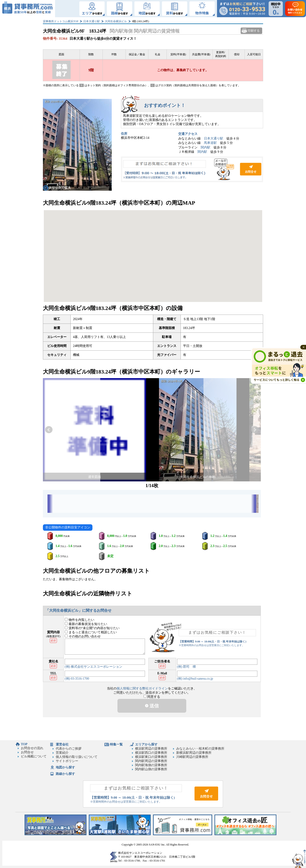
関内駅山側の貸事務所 (151, 769)
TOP (24, 744)
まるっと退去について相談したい (91, 632)
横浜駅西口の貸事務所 (151, 753)
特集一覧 (116, 744)
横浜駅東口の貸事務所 (151, 757)
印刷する (254, 31)
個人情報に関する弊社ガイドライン (142, 688)
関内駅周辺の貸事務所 (151, 761)
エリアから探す (146, 744)
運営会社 (62, 744)
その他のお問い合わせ (83, 636)
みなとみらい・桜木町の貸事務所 (200, 749)
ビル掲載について (34, 756)
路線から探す (65, 774)
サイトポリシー (67, 761)
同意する (152, 697)
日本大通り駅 (92, 21)
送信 (152, 706)
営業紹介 (62, 753)
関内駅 (206, 147)
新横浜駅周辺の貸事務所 (194, 753)
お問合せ (192, 169)
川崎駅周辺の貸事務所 (192, 757)
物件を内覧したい (79, 620)
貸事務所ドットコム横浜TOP (61, 21)
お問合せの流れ (32, 748)
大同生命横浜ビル (116, 21)
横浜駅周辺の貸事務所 (151, 749)
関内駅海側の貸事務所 (151, 765)
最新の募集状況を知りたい (86, 624)
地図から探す (65, 767)
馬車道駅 (210, 143)
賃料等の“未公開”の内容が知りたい (92, 628)
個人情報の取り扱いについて (77, 757)
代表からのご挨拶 (69, 749)
